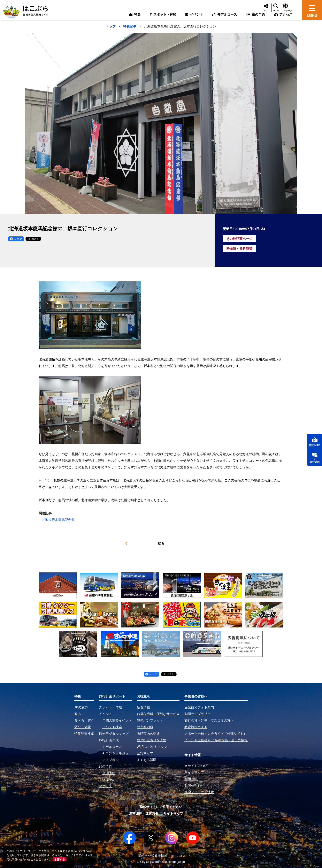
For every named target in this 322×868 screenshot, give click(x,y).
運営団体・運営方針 (144, 813)
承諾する (60, 859)
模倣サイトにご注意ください (161, 807)
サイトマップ (173, 813)
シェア (16, 239)
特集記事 (130, 26)
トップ (111, 26)
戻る (145, 543)
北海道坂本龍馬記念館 (58, 520)
